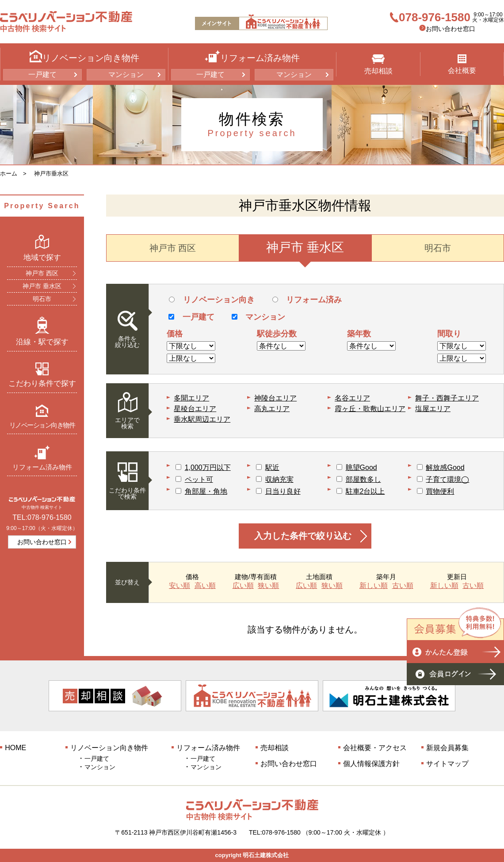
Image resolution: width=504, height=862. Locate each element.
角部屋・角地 (206, 491)
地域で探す (42, 248)
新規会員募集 (447, 748)
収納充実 (279, 479)
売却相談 (378, 65)
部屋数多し (363, 479)
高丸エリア (272, 409)
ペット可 (199, 479)
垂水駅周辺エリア (202, 419)
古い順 (403, 586)
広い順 (243, 586)
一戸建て (42, 74)
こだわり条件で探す (42, 375)
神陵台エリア (275, 398)
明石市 (42, 299)
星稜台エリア (195, 409)
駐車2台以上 (365, 491)
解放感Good (445, 467)
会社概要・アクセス (375, 748)
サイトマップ (447, 764)
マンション (126, 74)
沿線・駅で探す (42, 331)
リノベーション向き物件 (42, 416)
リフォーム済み (307, 300)
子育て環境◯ (447, 479)
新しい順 (374, 586)
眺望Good (361, 467)
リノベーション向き (212, 300)
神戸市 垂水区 (42, 286)
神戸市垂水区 (51, 174)
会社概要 (462, 64)
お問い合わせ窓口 (451, 29)
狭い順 (268, 586)
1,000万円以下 (208, 467)
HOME (15, 748)
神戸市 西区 (42, 273)
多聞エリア (191, 398)
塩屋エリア (433, 409)
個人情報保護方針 (371, 764)
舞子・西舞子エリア (447, 398)
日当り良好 (283, 491)
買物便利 (440, 491)
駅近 (272, 467)
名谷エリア (352, 398)
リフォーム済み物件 (42, 458)
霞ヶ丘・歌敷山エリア (370, 409)
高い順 (205, 586)
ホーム (9, 174)
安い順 (179, 586)
